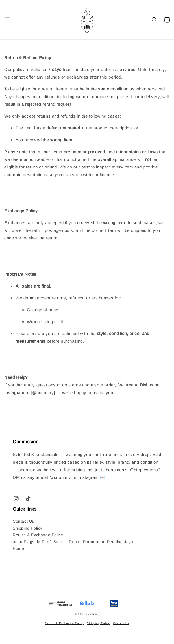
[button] (7, 20)
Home (18, 548)
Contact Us (23, 521)
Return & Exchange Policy (38, 535)
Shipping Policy (28, 528)
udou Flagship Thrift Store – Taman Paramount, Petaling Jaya (73, 542)
